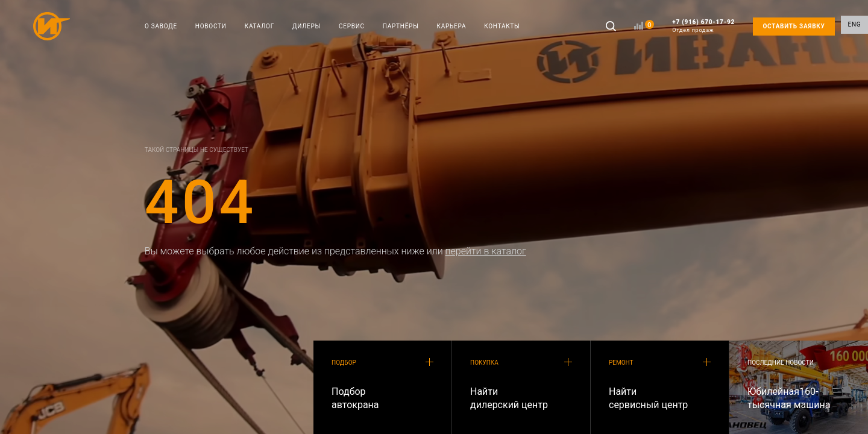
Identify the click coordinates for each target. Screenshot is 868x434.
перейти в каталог (486, 251)
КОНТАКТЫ (502, 26)
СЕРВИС (352, 26)
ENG (855, 26)
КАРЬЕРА (452, 26)
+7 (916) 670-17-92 (703, 26)
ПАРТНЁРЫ (401, 26)
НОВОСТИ (211, 26)
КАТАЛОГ (259, 26)
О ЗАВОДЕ (161, 26)
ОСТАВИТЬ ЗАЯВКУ (794, 26)
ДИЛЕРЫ (307, 26)
